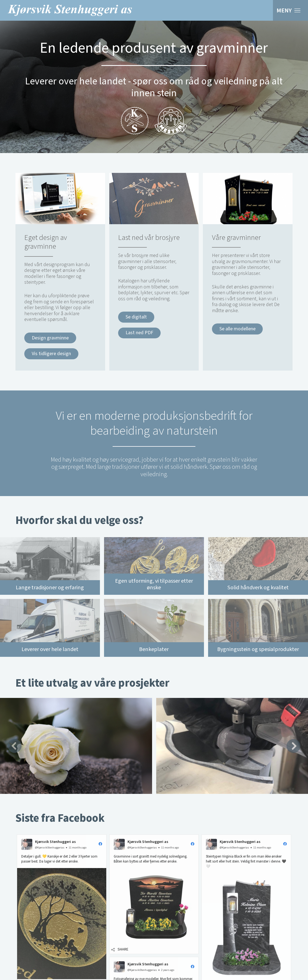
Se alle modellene (237, 329)
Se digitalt (136, 317)
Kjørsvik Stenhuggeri (70, 10)
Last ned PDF (139, 333)
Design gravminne (50, 338)
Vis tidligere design (51, 354)
